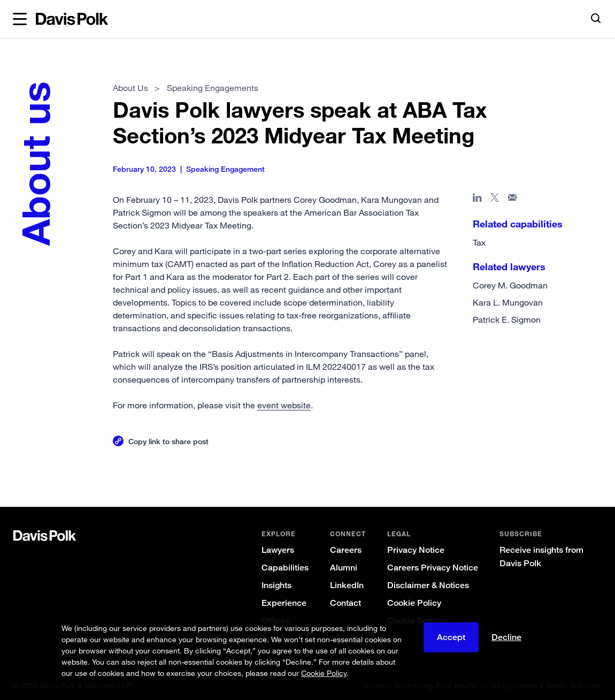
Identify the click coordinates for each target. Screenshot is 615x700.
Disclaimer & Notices (428, 585)
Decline (506, 637)
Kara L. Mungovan (508, 302)
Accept (451, 637)
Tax (479, 242)
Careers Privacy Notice (433, 568)
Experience (284, 603)
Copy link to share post (169, 441)
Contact (345, 603)
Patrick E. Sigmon (507, 319)
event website (285, 405)
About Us (131, 88)
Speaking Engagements (213, 88)
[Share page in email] (513, 200)
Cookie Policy (414, 603)
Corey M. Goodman (510, 285)
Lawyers (278, 550)
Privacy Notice (416, 550)
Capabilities (285, 568)
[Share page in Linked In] (477, 200)
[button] (20, 19)
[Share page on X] (495, 200)
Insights (276, 585)
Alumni (344, 568)
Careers (346, 550)
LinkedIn (347, 585)
